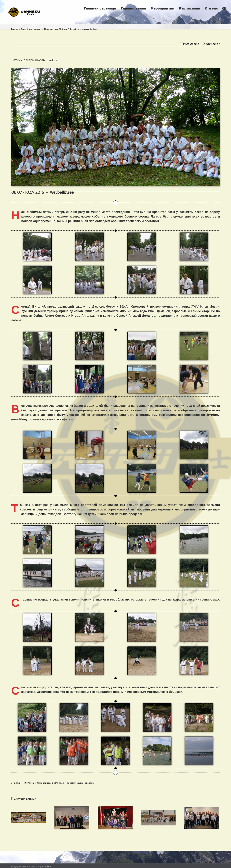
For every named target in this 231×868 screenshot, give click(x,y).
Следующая (210, 43)
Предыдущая (190, 43)
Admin (17, 783)
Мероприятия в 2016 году (50, 783)
